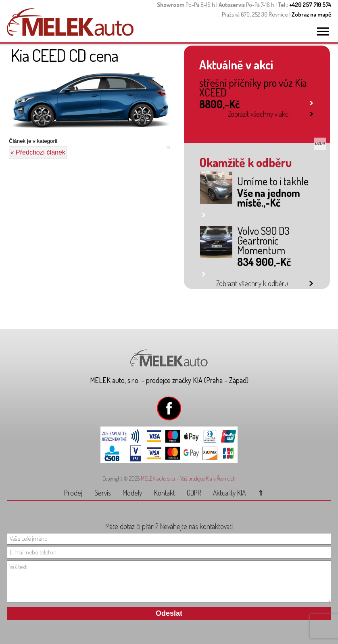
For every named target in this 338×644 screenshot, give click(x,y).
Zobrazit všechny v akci (259, 114)
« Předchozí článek (38, 152)
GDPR (194, 493)
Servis (103, 493)
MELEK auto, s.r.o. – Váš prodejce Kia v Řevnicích (188, 478)
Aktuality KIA (229, 493)
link (311, 101)
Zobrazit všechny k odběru (252, 283)
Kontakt (165, 493)
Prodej (73, 493)
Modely (132, 493)
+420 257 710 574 (310, 5)
